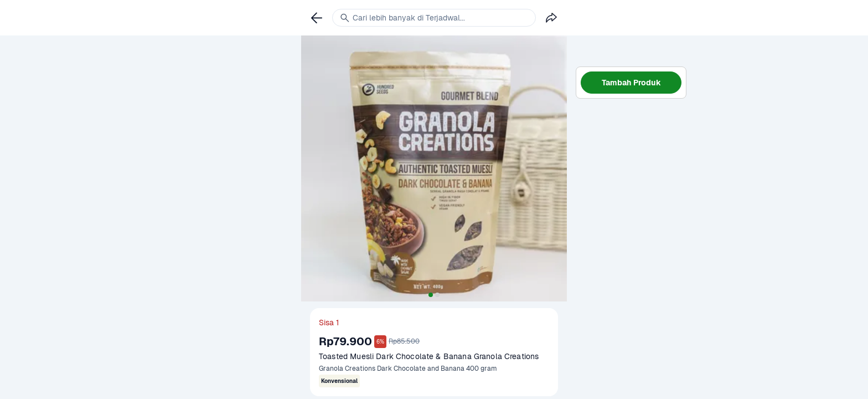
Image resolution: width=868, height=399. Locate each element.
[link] (317, 18)
